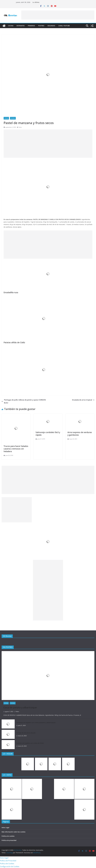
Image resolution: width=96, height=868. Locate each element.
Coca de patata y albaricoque (20, 707)
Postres (41, 26)
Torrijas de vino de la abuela (26, 733)
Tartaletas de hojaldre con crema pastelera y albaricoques (36, 723)
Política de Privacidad (8, 861)
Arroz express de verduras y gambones (80, 434)
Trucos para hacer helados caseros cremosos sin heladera (16, 449)
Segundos (51, 26)
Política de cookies (8, 836)
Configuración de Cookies (10, 866)
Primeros (31, 26)
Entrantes (21, 26)
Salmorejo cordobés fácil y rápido (48, 434)
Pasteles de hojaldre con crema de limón (30, 743)
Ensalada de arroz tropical (83, 400)
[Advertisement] (58, 15)
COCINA (11, 26)
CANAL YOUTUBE (64, 26)
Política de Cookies (7, 864)
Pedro (20, 127)
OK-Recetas (7, 636)
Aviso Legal (5, 828)
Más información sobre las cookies (14, 832)
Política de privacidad (9, 840)
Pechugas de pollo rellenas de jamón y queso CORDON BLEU (24, 401)
